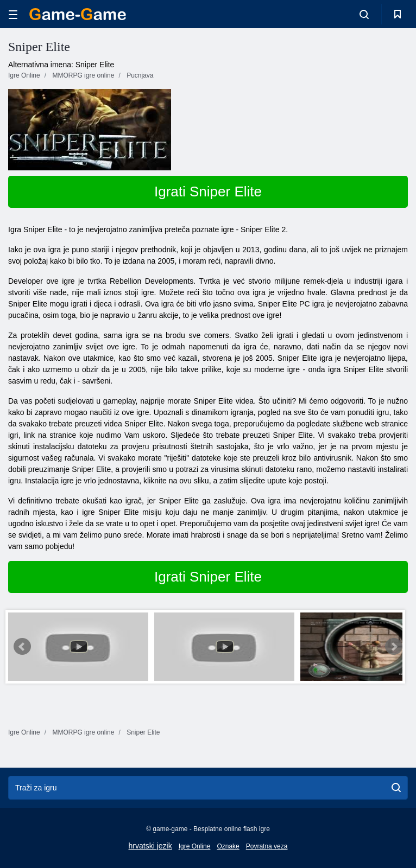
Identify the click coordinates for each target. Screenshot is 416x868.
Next (394, 647)
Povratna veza (267, 846)
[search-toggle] (364, 14)
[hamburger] (13, 14)
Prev (22, 647)
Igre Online (195, 846)
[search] (396, 788)
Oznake (228, 846)
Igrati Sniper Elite (208, 192)
